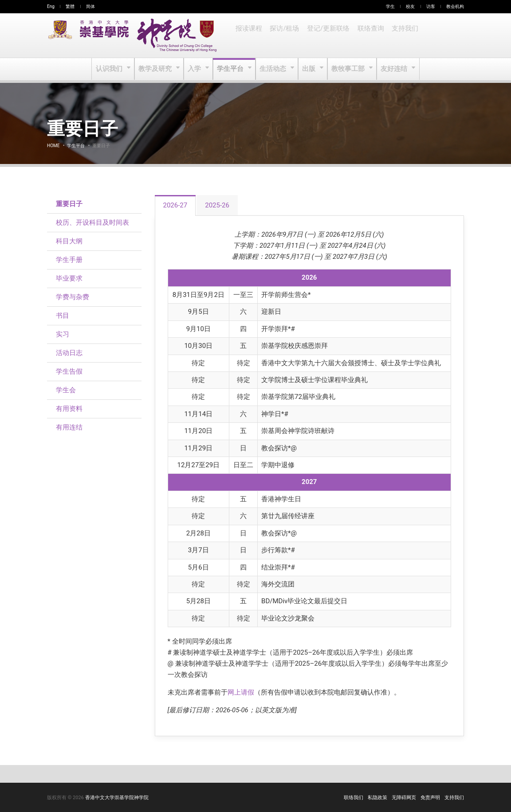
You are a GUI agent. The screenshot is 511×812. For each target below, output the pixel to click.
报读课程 (248, 35)
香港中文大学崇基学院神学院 (117, 798)
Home (53, 146)
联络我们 (354, 798)
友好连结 (392, 69)
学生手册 (69, 260)
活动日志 (69, 353)
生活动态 (273, 69)
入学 (196, 69)
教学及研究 (157, 69)
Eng (51, 6)
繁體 (70, 6)
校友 (410, 6)
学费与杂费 (73, 297)
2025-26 (217, 205)
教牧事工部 (348, 69)
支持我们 (401, 35)
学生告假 (69, 371)
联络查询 (367, 35)
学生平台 (231, 69)
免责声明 (430, 798)
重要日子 (69, 204)
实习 (63, 334)
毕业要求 (69, 278)
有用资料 (69, 409)
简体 (90, 6)
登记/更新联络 (326, 35)
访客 (431, 6)
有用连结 (69, 427)
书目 (63, 316)
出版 (309, 69)
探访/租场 (283, 35)
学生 (390, 6)
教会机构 (455, 6)
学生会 (66, 390)
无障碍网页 (404, 798)
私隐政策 (377, 798)
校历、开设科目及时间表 (92, 223)
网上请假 (241, 692)
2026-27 (175, 205)
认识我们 (112, 69)
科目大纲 (69, 241)
